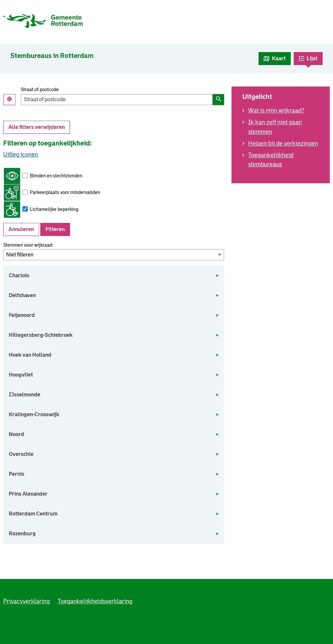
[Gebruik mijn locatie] (9, 100)
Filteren (55, 229)
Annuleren (21, 229)
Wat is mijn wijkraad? (276, 111)
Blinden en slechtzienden (43, 176)
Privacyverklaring (27, 601)
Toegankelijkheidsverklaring (95, 601)
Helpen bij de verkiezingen (283, 144)
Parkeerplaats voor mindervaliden (52, 193)
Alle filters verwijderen (37, 127)
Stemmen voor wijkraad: (28, 245)
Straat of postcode (40, 89)
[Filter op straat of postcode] (117, 100)
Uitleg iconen (21, 155)
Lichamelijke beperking (41, 210)
